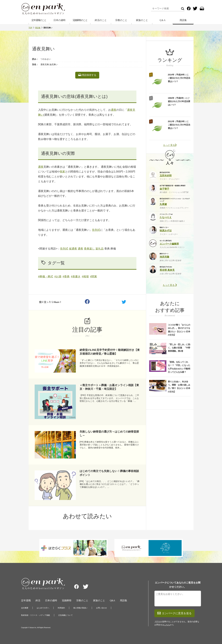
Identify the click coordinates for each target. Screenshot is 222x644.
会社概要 (25, 608)
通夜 (114, 110)
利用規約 (61, 608)
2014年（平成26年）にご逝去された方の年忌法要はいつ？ (179, 78)
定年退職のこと (39, 20)
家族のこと (142, 20)
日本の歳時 (60, 20)
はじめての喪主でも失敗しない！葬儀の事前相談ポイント (109, 473)
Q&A (113, 600)
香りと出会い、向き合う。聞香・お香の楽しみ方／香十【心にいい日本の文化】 (179, 387)
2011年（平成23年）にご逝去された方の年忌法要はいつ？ (179, 125)
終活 (38, 600)
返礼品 (100, 249)
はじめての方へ (43, 608)
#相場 (85, 277)
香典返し (89, 249)
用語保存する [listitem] (87, 75)
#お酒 (58, 277)
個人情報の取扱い (80, 608)
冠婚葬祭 (67, 600)
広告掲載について (66, 615)
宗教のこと (121, 20)
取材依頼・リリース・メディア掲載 (36, 615)
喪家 (62, 172)
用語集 (183, 20)
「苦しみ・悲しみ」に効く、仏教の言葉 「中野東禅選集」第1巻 (179, 348)
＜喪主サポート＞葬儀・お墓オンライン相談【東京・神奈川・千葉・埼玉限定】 (109, 387)
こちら (167, 625)
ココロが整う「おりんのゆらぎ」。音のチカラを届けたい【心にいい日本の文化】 (179, 330)
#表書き (76, 277)
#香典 (66, 277)
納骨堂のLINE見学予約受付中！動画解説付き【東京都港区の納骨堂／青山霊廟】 (110, 352)
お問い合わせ (101, 608)
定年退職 (26, 600)
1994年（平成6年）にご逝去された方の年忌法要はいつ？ (179, 101)
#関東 (94, 277)
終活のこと (101, 20)
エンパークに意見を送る (174, 613)
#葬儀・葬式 (46, 277)
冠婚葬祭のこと (80, 20)
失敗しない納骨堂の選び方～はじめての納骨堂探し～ (109, 434)
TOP (30, 28)
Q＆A (163, 20)
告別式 (96, 230)
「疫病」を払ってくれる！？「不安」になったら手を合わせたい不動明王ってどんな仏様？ (179, 367)
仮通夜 (73, 249)
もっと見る (170, 145)
